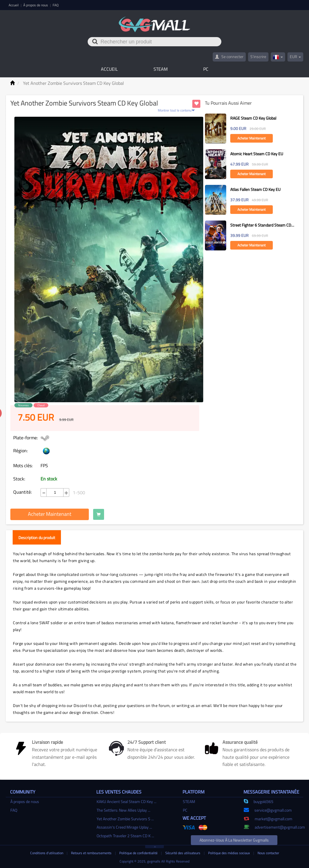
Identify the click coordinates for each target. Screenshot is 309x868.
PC (206, 69)
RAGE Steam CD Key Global (253, 118)
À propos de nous (36, 5)
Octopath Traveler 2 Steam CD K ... (125, 836)
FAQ (56, 5)
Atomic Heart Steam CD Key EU (257, 154)
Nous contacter (268, 853)
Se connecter (229, 56)
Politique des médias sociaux (229, 853)
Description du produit (37, 538)
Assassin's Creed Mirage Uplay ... (124, 827)
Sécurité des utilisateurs (183, 853)
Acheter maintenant (50, 514)
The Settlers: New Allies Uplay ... (123, 810)
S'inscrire (258, 56)
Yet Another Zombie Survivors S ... (125, 819)
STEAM (161, 69)
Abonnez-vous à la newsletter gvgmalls (234, 840)
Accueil (14, 5)
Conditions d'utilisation (47, 853)
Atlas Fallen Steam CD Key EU (255, 189)
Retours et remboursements (92, 853)
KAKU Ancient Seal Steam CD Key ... (126, 801)
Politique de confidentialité (139, 853)
